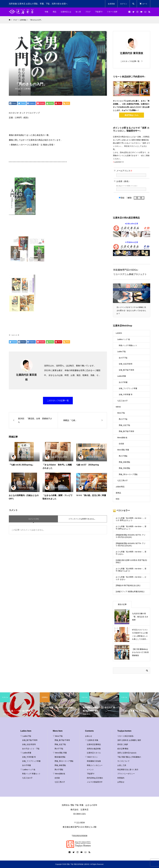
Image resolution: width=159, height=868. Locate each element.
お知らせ (89, 736)
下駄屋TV (99, 12)
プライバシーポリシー (126, 774)
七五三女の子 (122, 401)
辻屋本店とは (66, 12)
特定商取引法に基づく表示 (128, 770)
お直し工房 (122, 765)
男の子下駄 (123, 419)
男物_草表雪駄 (124, 468)
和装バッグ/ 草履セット (128, 345)
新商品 (118, 493)
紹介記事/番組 (123, 749)
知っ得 (78, 12)
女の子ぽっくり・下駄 (31, 749)
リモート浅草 (112, 12)
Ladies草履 (122, 376)
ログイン (124, 4)
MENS (118, 407)
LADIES (119, 333)
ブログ (88, 12)
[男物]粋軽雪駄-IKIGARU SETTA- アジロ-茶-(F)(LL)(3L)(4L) (131, 536)
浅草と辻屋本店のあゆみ (127, 753)
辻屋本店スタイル (94, 753)
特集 (47, 12)
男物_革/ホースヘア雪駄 (128, 474)
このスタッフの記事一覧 (58, 401)
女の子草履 (123, 382)
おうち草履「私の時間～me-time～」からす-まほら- (131, 578)
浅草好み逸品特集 (94, 749)
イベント (90, 770)
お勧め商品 (120, 487)
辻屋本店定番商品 (94, 744)
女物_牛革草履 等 (126, 394)
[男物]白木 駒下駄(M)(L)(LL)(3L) (128, 585)
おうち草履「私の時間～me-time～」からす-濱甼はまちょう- (131, 519)
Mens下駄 (121, 413)
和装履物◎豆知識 (94, 761)
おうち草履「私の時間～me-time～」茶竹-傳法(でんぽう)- (131, 570)
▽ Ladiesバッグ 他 (28, 770)
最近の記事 (122, 604)
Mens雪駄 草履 (123, 450)
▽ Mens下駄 (58, 736)
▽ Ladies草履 (26, 753)
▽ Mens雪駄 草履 (60, 753)
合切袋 (121, 444)
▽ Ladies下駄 (26, 736)
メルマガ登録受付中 (95, 782)
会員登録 (111, 4)
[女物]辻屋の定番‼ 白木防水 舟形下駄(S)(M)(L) (131, 561)
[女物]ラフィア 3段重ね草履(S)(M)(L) (130, 592)
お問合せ (121, 782)
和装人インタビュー (95, 765)
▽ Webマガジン (91, 757)
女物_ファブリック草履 (128, 388)
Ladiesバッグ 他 (124, 339)
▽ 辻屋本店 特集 (92, 740)
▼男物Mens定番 (132, 249)
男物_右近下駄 (124, 425)
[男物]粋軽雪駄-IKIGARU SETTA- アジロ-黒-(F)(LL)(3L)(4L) (131, 544)
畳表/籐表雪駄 (60, 757)
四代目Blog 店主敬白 (95, 778)
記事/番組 (28, 89)
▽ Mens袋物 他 (59, 774)
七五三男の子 (122, 480)
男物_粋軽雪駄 (124, 462)
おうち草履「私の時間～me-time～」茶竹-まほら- (131, 553)
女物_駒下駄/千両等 (126, 370)
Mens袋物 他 (122, 438)
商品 (55, 12)
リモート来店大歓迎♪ (126, 736)
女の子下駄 (123, 358)
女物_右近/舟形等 (126, 364)
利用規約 (121, 778)
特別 (118, 499)
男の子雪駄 (123, 456)
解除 (129, 198)
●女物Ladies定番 (132, 230)
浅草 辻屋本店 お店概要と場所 (129, 740)
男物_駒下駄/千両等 (126, 431)
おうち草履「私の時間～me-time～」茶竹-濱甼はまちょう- (131, 528)
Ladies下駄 (122, 352)
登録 (122, 198)
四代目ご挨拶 (123, 744)
